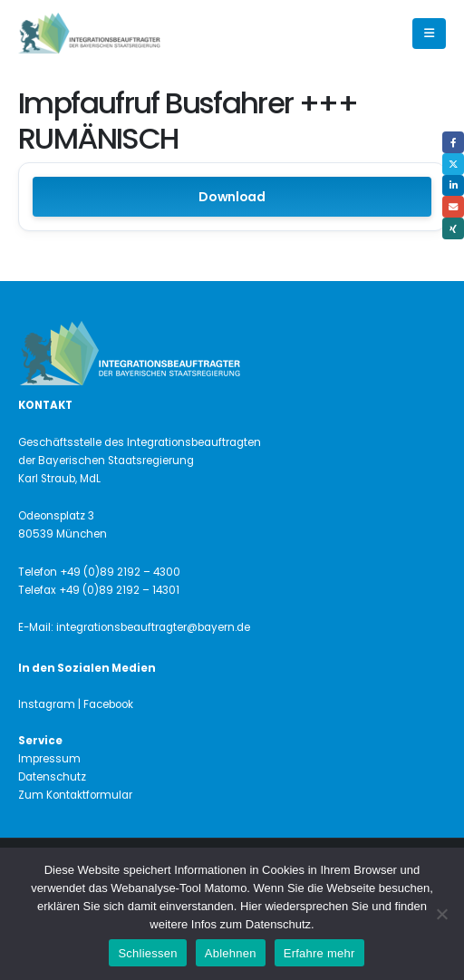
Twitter (453, 164)
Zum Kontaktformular (75, 795)
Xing (453, 228)
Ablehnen (231, 953)
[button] (429, 34)
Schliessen (147, 953)
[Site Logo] (120, 34)
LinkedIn (453, 186)
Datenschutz (52, 777)
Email (453, 207)
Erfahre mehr (319, 953)
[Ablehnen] (441, 914)
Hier (251, 906)
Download (232, 197)
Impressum (49, 759)
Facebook (453, 142)
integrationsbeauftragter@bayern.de (153, 627)
